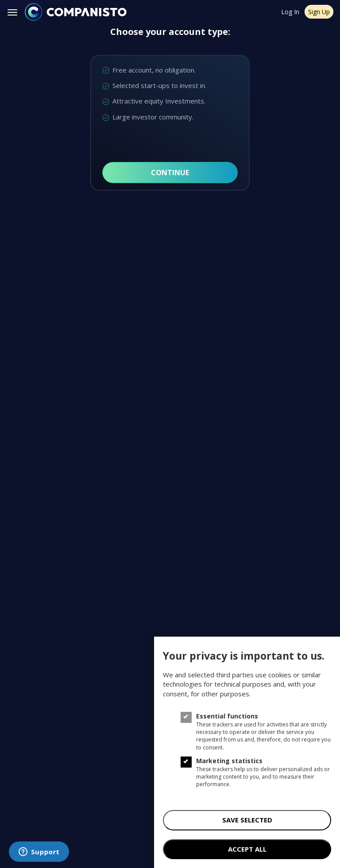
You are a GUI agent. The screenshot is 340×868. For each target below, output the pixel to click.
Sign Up (319, 12)
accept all (247, 849)
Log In (290, 12)
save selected (247, 820)
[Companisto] (76, 12)
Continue (170, 173)
